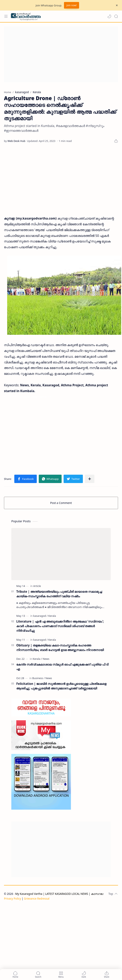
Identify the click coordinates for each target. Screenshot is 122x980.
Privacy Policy (13, 898)
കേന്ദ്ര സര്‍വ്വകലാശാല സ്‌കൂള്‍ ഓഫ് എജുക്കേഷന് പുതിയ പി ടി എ (62, 667)
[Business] (39, 678)
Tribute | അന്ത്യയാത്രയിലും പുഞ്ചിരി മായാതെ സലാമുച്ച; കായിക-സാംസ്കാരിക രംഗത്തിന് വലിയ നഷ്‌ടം (59, 594)
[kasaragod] (40, 616)
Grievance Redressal (37, 898)
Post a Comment (61, 503)
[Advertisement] (60, 54)
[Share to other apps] (90, 479)
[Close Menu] (117, 5)
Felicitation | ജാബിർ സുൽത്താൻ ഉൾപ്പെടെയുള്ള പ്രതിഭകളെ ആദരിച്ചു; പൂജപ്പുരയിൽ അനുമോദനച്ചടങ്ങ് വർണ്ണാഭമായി (61, 686)
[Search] (116, 16)
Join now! (71, 5)
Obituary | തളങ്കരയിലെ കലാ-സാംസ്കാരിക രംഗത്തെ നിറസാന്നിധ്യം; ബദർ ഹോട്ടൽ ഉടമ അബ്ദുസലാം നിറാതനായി (60, 648)
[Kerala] (52, 616)
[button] (109, 16)
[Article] (37, 586)
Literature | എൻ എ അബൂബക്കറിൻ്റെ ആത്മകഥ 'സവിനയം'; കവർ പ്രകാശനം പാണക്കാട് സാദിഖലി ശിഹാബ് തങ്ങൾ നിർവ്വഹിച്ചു (60, 626)
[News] (46, 659)
